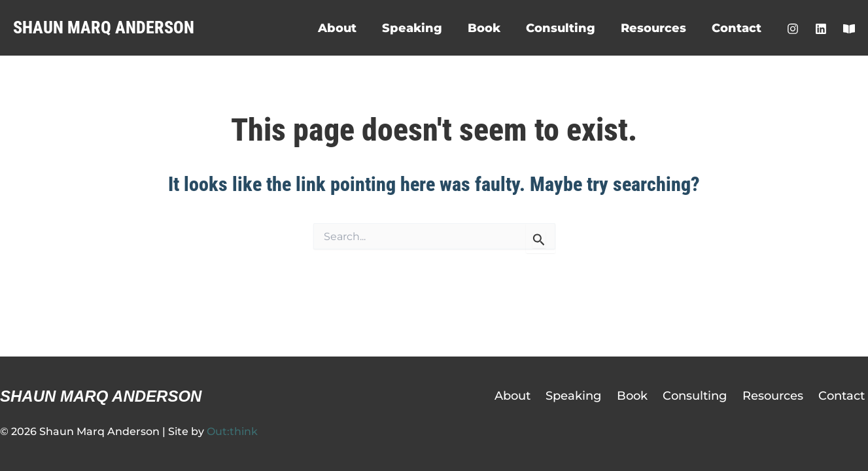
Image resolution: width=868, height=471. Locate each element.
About (348, 28)
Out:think (232, 431)
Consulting (565, 28)
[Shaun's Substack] (849, 29)
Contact (737, 28)
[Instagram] (793, 29)
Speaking (421, 28)
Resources (656, 28)
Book (491, 28)
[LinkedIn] (821, 29)
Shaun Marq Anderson (104, 27)
